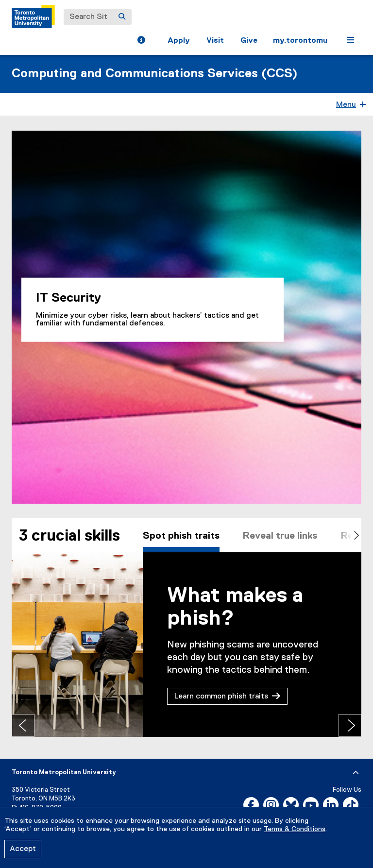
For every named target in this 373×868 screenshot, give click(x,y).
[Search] (122, 17)
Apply (179, 41)
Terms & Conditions (295, 829)
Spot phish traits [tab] (182, 536)
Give (249, 41)
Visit (215, 41)
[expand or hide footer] (356, 773)
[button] (141, 41)
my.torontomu (300, 41)
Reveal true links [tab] (282, 536)
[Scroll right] (349, 536)
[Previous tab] (23, 725)
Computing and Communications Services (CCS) (155, 74)
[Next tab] (350, 725)
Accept (23, 849)
